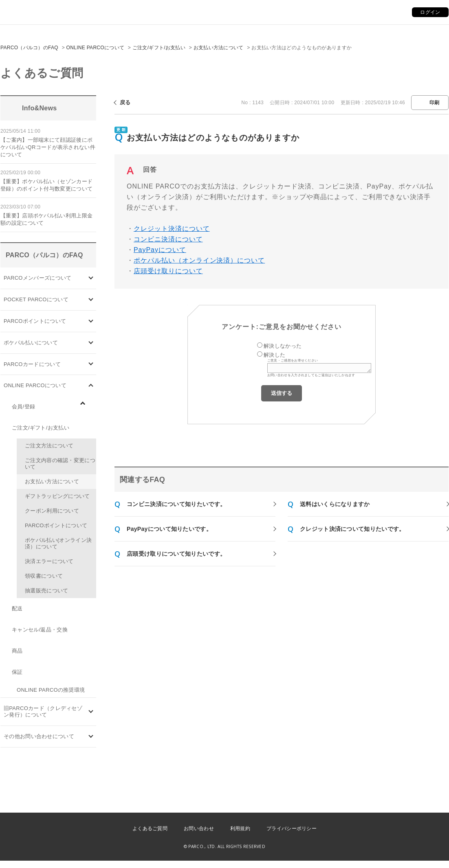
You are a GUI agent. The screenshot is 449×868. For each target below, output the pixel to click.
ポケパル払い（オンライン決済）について (199, 260)
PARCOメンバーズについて (37, 278)
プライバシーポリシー (292, 829)
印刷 (435, 103)
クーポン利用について (52, 511)
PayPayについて (160, 250)
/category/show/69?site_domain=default (91, 386)
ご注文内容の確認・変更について (60, 464)
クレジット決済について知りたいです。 (352, 529)
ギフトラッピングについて (57, 496)
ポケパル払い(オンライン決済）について (58, 543)
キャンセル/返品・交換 (40, 630)
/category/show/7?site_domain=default (91, 712)
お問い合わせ (199, 829)
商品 (17, 651)
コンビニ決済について (168, 239)
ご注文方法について (49, 446)
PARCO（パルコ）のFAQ (29, 48)
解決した (274, 355)
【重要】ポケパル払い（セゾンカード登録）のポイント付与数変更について (46, 185)
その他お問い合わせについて (39, 736)
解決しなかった (283, 346)
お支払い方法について (219, 48)
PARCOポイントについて (35, 321)
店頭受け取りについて (168, 271)
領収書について (44, 576)
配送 (17, 608)
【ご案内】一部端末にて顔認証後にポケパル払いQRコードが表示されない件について (48, 147)
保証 (17, 672)
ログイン (430, 12)
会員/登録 (23, 407)
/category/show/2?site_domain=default (91, 321)
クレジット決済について (172, 229)
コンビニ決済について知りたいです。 (176, 504)
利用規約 (240, 829)
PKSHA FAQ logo (404, 847)
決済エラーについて (49, 561)
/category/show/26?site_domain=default (91, 343)
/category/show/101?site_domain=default (91, 364)
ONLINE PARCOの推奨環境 (51, 690)
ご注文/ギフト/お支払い (159, 48)
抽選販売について (46, 591)
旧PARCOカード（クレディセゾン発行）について (43, 711)
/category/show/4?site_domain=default (91, 299)
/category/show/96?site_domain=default (87, 408)
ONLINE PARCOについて (96, 48)
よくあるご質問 (150, 829)
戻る (125, 102)
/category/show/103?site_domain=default (91, 278)
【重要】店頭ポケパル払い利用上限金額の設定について (46, 219)
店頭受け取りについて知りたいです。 (176, 554)
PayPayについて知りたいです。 (169, 529)
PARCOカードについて (32, 364)
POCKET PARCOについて (36, 299)
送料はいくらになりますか (335, 504)
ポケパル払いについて (31, 343)
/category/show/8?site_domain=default (91, 737)
